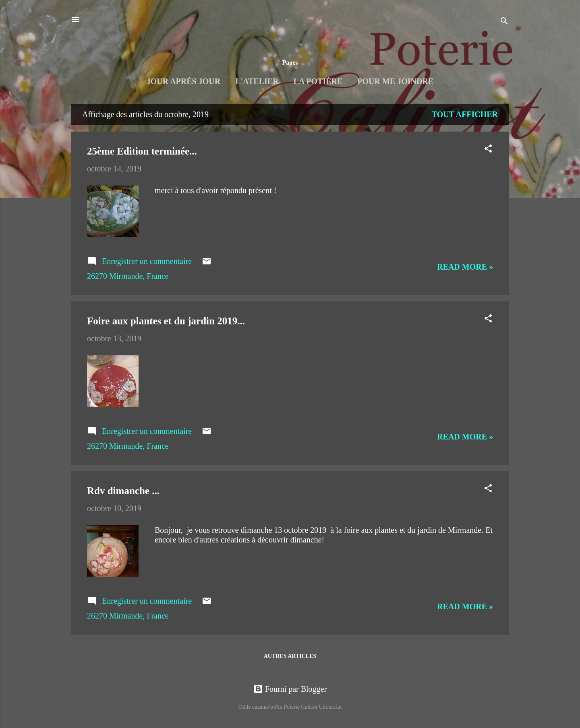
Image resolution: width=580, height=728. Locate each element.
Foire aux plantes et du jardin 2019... (166, 321)
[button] (488, 150)
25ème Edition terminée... (142, 151)
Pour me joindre (395, 81)
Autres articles (290, 656)
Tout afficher (465, 114)
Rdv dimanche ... (123, 491)
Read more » (465, 267)
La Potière (318, 81)
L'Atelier (257, 81)
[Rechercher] (504, 22)
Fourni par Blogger (290, 689)
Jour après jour (183, 81)
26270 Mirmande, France (128, 276)
